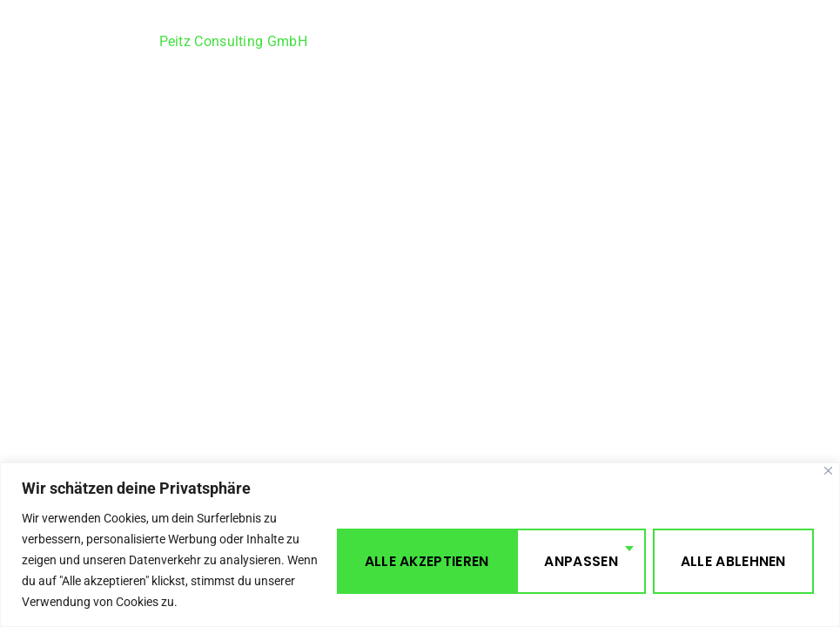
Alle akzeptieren (727, 560)
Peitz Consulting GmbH (233, 41)
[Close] (828, 471)
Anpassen (397, 560)
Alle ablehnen (549, 560)
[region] (420, 545)
